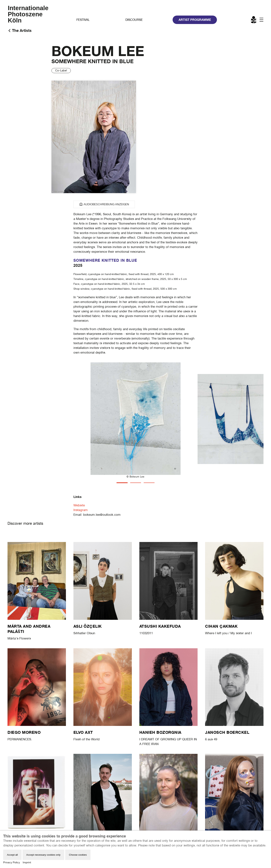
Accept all (12, 855)
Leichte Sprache (254, 20)
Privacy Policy (12, 862)
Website (79, 505)
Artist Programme (195, 20)
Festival (83, 20)
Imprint (27, 862)
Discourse (134, 20)
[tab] (122, 483)
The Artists (22, 30)
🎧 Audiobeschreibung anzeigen (104, 204)
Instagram (81, 510)
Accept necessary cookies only (43, 855)
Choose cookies (78, 855)
